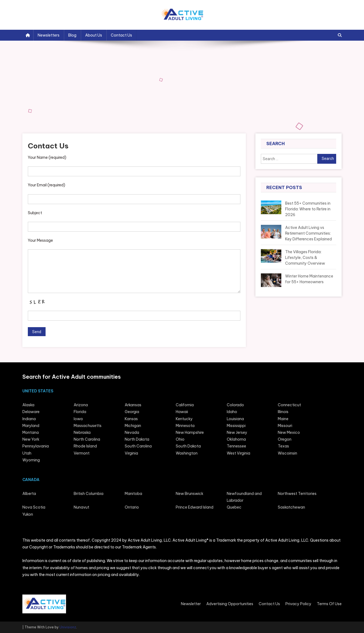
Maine (283, 419)
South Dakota (188, 446)
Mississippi (236, 426)
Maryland (31, 426)
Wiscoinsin (287, 453)
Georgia (132, 412)
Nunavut (81, 507)
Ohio (180, 439)
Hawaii (182, 412)
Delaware (31, 412)
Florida (80, 412)
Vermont (82, 453)
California (185, 405)
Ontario (132, 507)
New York (31, 439)
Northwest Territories (297, 494)
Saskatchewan (291, 507)
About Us (94, 35)
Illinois (283, 412)
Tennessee (236, 446)
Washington (187, 453)
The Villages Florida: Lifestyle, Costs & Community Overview (305, 258)
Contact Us (121, 35)
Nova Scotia (34, 507)
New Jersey (237, 432)
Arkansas (133, 405)
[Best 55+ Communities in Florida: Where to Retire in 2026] (271, 209)
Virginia (131, 453)
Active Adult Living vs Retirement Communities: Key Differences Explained (308, 233)
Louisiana (235, 419)
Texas (283, 446)
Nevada (132, 432)
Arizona (81, 405)
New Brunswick (190, 494)
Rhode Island (85, 446)
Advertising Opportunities (230, 604)
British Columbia (89, 494)
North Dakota (137, 439)
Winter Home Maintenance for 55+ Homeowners (309, 279)
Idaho (232, 412)
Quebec (234, 507)
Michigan (133, 426)
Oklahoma (236, 439)
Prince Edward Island (195, 507)
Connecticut (289, 405)
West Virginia (238, 453)
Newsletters (49, 35)
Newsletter (191, 604)
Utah (27, 453)
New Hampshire (190, 432)
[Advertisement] (182, 92)
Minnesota (185, 426)
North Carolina (87, 439)
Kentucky (184, 419)
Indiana (29, 419)
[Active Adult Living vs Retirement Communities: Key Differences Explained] (271, 233)
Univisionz (68, 627)
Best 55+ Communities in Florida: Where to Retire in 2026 (308, 209)
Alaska (28, 405)
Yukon (28, 514)
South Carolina (138, 446)
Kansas (131, 419)
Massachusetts (88, 426)
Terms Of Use (329, 604)
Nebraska (82, 432)
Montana (31, 432)
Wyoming (31, 460)
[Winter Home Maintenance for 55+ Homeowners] (271, 280)
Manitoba (133, 494)
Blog (72, 35)
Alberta (29, 494)
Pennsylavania (36, 446)
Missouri (285, 426)
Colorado (235, 405)
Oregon (285, 439)
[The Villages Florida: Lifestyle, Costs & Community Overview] (271, 258)
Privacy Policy (298, 604)
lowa (78, 419)
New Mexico (289, 432)
